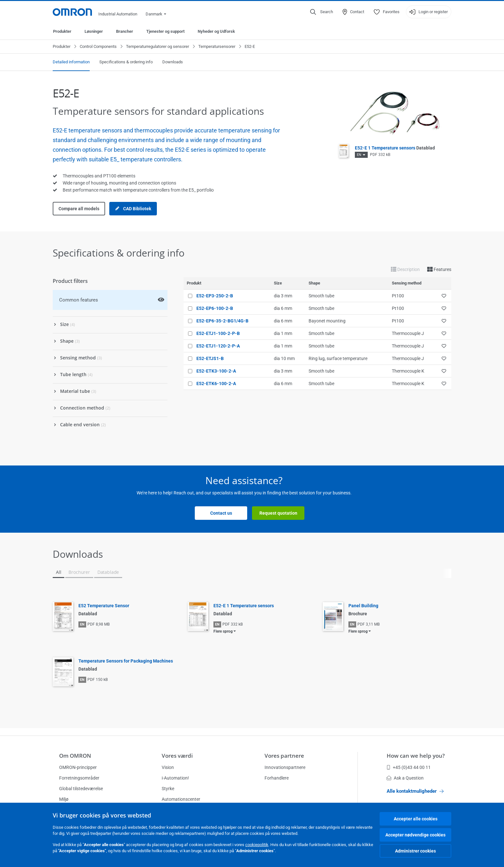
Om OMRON (75, 756)
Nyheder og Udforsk (216, 31)
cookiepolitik (257, 845)
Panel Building (363, 606)
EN (359, 155)
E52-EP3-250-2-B (215, 296)
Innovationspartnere (285, 767)
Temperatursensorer (217, 46)
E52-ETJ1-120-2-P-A (218, 346)
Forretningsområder (79, 778)
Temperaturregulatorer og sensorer (157, 46)
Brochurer (79, 572)
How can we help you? (416, 756)
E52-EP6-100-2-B (215, 308)
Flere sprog (223, 631)
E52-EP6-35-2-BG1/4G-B (222, 321)
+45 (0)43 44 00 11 (409, 767)
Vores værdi (177, 756)
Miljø (64, 799)
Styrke (168, 789)
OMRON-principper (78, 767)
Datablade (108, 572)
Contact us (221, 513)
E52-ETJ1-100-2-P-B (218, 333)
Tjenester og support (165, 31)
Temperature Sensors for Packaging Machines (126, 661)
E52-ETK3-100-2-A (216, 371)
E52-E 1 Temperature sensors (395, 148)
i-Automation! (175, 778)
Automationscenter (181, 799)
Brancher (125, 31)
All (59, 572)
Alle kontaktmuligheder (415, 791)
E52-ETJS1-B (210, 358)
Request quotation (278, 513)
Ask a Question (405, 778)
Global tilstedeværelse (81, 789)
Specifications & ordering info (126, 62)
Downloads (173, 62)
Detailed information (71, 62)
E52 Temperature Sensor (104, 606)
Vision (168, 767)
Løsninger (94, 31)
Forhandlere (277, 778)
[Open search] (322, 12)
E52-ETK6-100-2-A (216, 384)
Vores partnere (284, 756)
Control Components (98, 46)
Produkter (62, 31)
